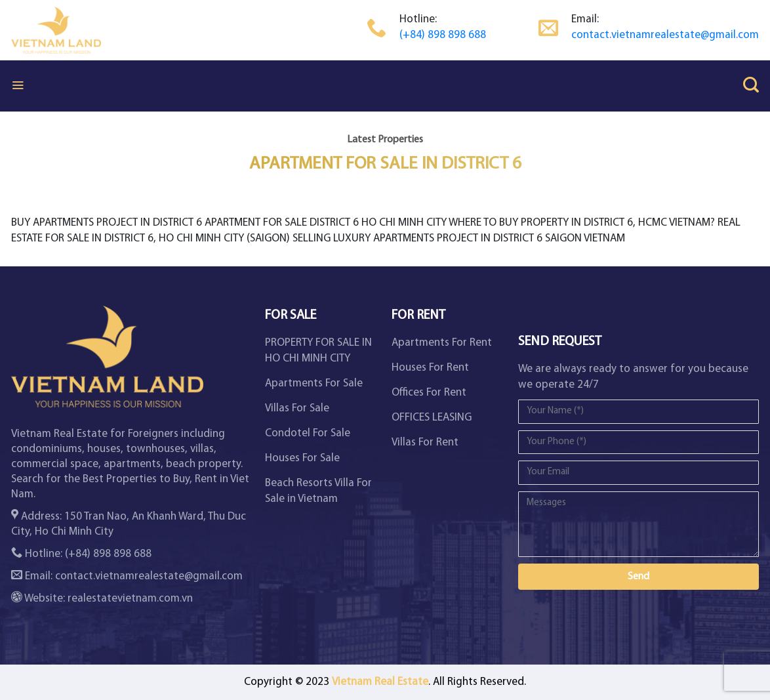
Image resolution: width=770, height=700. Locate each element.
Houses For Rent (430, 368)
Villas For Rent (425, 443)
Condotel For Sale (308, 433)
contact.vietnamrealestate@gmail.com (665, 35)
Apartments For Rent (442, 343)
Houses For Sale (302, 458)
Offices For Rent (429, 393)
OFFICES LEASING (432, 418)
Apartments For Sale (314, 383)
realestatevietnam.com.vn (130, 599)
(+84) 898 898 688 (443, 35)
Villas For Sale (297, 408)
